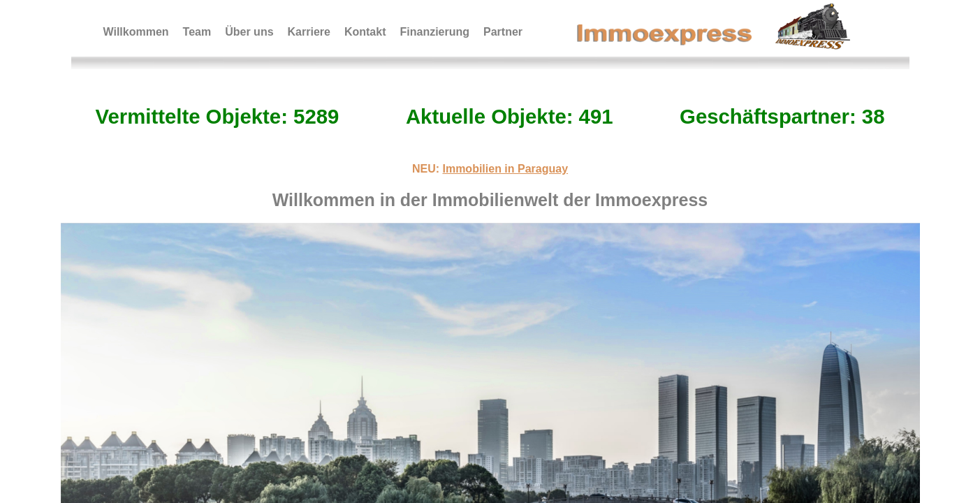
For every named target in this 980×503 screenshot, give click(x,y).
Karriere (309, 32)
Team (197, 32)
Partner (503, 32)
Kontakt (365, 32)
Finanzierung (434, 32)
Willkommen (136, 32)
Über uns (249, 32)
